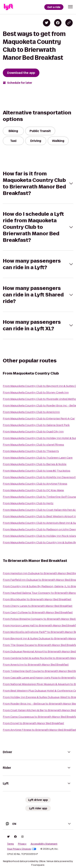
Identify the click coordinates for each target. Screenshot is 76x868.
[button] (70, 7)
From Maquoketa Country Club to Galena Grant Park (36, 425)
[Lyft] (8, 7)
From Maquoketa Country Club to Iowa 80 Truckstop (37, 471)
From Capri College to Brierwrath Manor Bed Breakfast (38, 612)
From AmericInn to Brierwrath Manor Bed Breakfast (36, 665)
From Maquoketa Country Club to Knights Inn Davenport (39, 477)
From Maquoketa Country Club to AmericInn (31, 412)
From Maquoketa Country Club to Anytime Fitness (35, 484)
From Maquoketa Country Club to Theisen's (31, 451)
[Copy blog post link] (69, 23)
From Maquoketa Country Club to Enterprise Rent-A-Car (39, 418)
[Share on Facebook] (58, 23)
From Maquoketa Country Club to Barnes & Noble (35, 464)
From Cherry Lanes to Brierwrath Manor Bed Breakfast (38, 606)
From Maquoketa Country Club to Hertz (28, 503)
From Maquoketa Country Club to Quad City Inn (33, 432)
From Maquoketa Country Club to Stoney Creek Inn (36, 392)
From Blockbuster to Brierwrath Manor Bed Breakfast (37, 599)
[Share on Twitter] (47, 23)
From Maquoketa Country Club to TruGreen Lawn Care (38, 458)
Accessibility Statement (44, 844)
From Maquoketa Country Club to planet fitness (33, 445)
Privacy (22, 844)
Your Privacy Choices (22, 849)
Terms (10, 844)
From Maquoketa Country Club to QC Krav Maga (33, 490)
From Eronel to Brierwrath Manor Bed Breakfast (33, 723)
